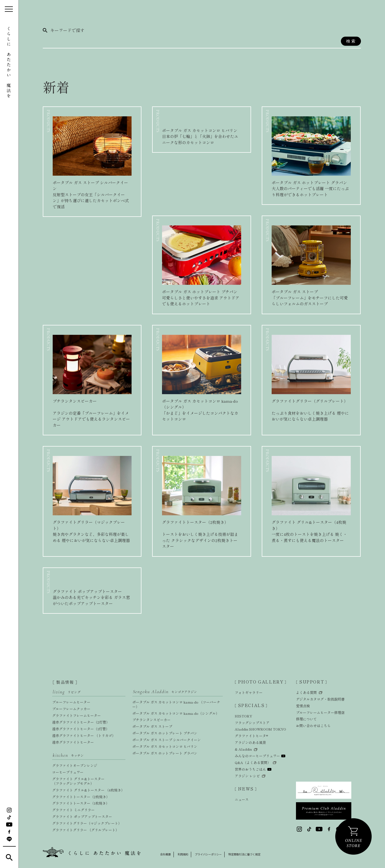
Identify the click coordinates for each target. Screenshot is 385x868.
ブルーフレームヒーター (71, 702)
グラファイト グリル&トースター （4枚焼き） (88, 790)
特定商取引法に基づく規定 (251, 854)
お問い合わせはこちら (313, 726)
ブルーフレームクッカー (71, 709)
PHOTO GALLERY (261, 682)
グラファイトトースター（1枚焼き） (81, 803)
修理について (306, 719)
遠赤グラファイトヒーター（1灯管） (81, 729)
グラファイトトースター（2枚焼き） (81, 797)
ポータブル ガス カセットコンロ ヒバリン (165, 746)
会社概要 (166, 854)
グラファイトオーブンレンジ (75, 765)
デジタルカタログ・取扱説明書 (320, 699)
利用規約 (184, 854)
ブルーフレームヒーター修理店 (320, 713)
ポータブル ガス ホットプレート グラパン (165, 753)
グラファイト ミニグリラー (73, 810)
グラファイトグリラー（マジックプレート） (87, 823)
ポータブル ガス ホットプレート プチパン (165, 733)
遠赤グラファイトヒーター (73, 742)
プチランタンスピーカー (151, 720)
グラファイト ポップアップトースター (82, 817)
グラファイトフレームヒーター (76, 715)
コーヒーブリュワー (68, 772)
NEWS (246, 789)
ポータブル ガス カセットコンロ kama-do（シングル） (176, 713)
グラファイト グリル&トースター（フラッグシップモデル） (78, 781)
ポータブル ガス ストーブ (152, 726)
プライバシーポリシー (212, 854)
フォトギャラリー (249, 693)
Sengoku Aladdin (165, 692)
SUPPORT (311, 682)
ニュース (242, 800)
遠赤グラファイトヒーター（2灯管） (81, 722)
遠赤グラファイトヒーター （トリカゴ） (84, 736)
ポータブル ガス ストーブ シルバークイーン (167, 740)
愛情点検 (303, 706)
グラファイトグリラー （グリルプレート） (86, 830)
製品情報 (65, 682)
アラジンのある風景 (250, 743)
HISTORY (243, 717)
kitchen (68, 755)
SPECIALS (251, 706)
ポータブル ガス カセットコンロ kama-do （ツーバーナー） (176, 704)
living (67, 692)
